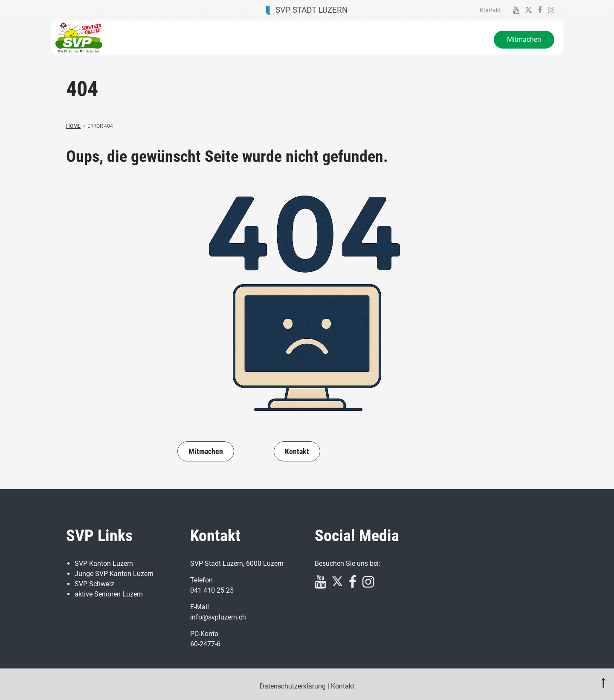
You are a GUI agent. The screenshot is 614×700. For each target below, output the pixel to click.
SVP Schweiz (94, 584)
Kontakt (490, 10)
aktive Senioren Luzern (109, 594)
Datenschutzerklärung (293, 686)
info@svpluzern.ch (218, 617)
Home (73, 126)
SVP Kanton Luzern (104, 563)
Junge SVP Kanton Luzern (114, 574)
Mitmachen (524, 39)
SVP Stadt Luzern (307, 10)
